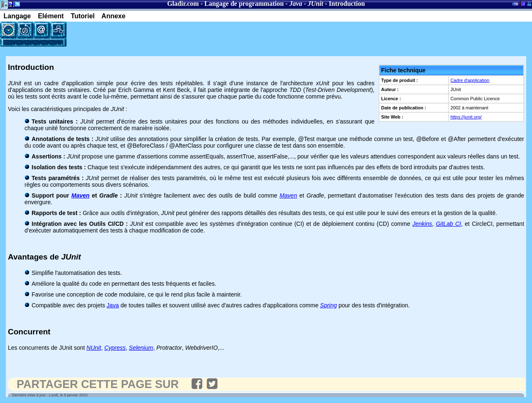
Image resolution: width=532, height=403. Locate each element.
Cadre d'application (470, 80)
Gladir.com (183, 4)
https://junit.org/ (466, 117)
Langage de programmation (244, 4)
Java (113, 305)
